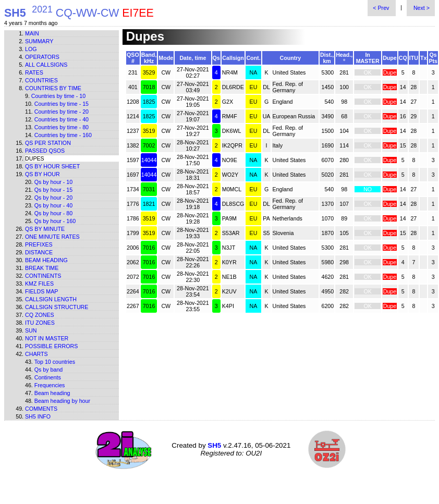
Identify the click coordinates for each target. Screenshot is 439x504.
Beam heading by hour (62, 401)
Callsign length (51, 299)
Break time (42, 268)
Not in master (47, 338)
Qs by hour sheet (52, 166)
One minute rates (52, 237)
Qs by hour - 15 (53, 190)
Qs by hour (42, 174)
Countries (41, 80)
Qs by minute (45, 229)
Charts (36, 354)
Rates (34, 72)
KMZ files (39, 284)
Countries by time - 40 (62, 119)
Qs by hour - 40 (53, 205)
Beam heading (46, 260)
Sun (31, 330)
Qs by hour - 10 (53, 182)
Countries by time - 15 (62, 104)
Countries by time (53, 88)
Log (31, 49)
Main (32, 33)
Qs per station (48, 143)
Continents (43, 276)
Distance (39, 252)
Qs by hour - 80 (53, 213)
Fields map (41, 291)
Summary (39, 41)
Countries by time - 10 (58, 96)
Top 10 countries (55, 362)
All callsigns (46, 65)
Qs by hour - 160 (55, 221)
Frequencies (50, 385)
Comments (41, 409)
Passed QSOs (45, 151)
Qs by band (49, 370)
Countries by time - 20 (62, 112)
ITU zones (40, 323)
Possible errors (51, 346)
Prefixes (39, 244)
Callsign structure (57, 307)
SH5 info (38, 416)
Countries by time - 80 (62, 127)
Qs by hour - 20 (53, 198)
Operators (42, 57)
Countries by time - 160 (63, 135)
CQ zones (40, 315)
